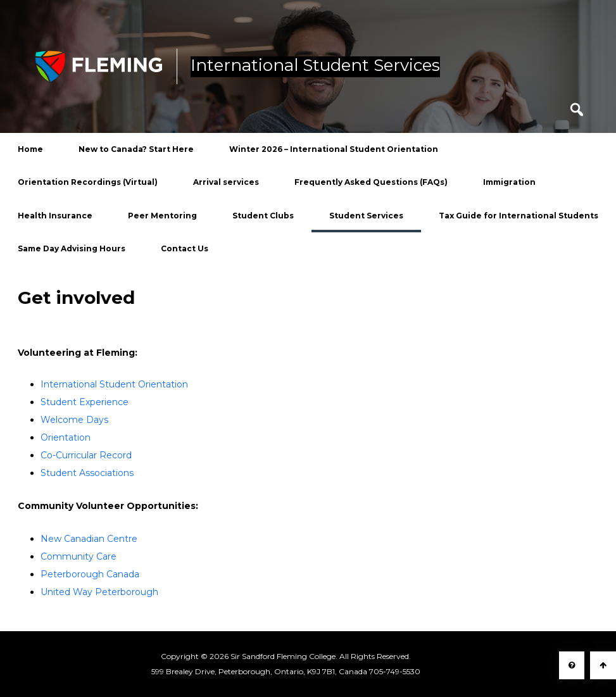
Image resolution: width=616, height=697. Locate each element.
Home (30, 149)
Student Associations (87, 473)
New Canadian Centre (89, 539)
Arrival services (226, 182)
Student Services (366, 216)
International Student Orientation (114, 384)
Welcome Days (74, 420)
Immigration (509, 182)
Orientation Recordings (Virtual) (88, 182)
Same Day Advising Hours (72, 248)
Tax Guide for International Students (519, 216)
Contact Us (185, 248)
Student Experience (85, 402)
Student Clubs (263, 216)
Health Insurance (55, 216)
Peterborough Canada (90, 574)
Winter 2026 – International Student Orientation (334, 149)
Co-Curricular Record (86, 455)
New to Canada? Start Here (136, 149)
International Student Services (315, 66)
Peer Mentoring (162, 216)
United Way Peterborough (99, 592)
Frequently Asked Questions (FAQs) (371, 182)
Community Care (79, 556)
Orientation (66, 437)
